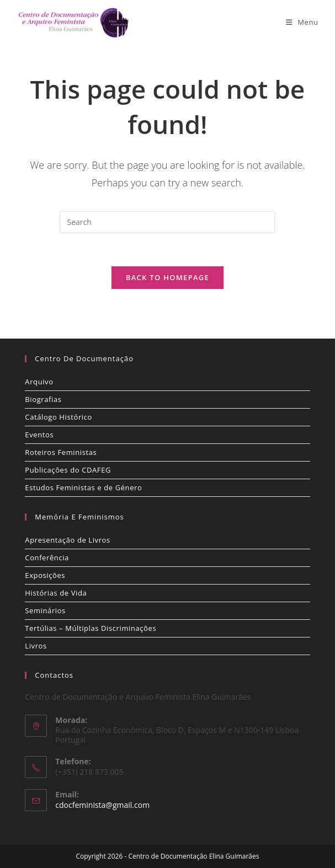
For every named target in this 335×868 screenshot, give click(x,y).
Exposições (45, 575)
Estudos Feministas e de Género (83, 487)
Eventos (39, 435)
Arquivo (39, 382)
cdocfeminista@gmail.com (102, 805)
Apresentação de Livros (67, 540)
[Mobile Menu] (302, 22)
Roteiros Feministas (61, 452)
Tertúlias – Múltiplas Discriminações (91, 628)
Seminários (45, 610)
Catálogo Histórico (59, 417)
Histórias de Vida (56, 593)
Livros (36, 646)
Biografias (43, 399)
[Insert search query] (167, 222)
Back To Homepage (167, 277)
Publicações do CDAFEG (68, 470)
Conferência (47, 558)
